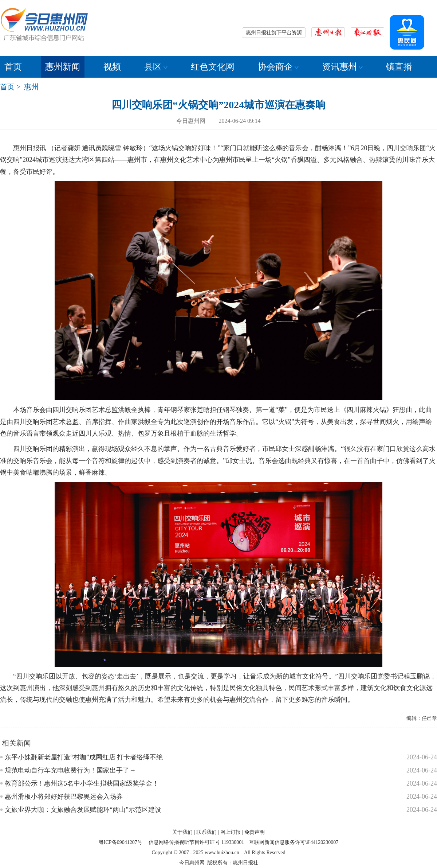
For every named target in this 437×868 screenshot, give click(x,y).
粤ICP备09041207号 (121, 842)
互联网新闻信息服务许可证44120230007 (294, 842)
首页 (13, 67)
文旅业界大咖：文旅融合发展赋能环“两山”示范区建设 (83, 810)
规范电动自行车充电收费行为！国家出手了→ (70, 770)
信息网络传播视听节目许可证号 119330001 (196, 842)
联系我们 (206, 832)
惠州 (31, 87)
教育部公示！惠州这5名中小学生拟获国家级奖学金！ (82, 783)
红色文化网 (213, 67)
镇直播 (399, 67)
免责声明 (255, 832)
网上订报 (231, 832)
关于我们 (182, 832)
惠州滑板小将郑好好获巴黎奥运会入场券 (64, 797)
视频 (112, 67)
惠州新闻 (63, 67)
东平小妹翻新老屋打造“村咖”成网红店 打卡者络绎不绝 (84, 757)
